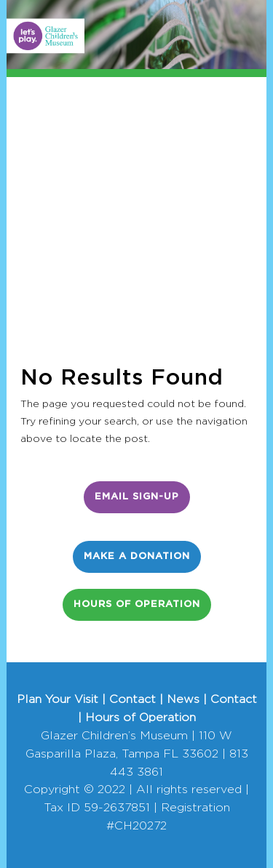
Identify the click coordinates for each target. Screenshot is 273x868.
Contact (132, 699)
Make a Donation (137, 556)
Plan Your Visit (58, 699)
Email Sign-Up (137, 497)
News (183, 699)
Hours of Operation (137, 604)
